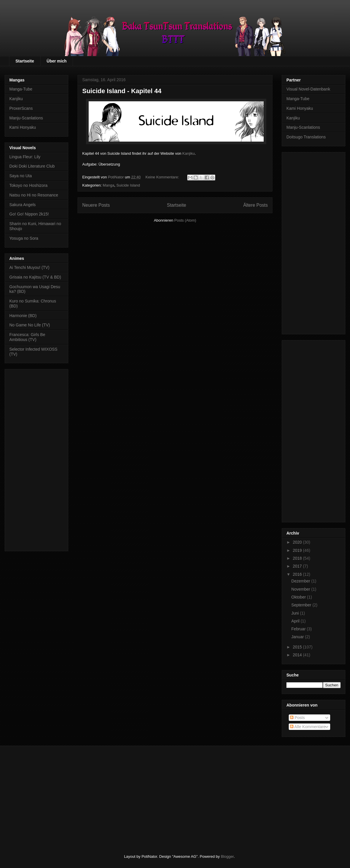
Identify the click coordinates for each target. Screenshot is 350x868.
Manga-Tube (21, 89)
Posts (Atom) (185, 220)
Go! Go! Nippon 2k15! (29, 214)
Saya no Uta (21, 176)
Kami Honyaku (23, 127)
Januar (298, 637)
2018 (298, 558)
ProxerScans (21, 108)
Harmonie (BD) (23, 316)
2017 (298, 566)
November (301, 589)
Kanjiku (189, 153)
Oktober (299, 597)
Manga (108, 185)
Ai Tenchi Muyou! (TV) (29, 267)
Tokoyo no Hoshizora (28, 185)
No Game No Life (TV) (30, 325)
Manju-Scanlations (26, 118)
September (302, 605)
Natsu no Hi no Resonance (34, 195)
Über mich (57, 61)
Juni (296, 613)
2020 (298, 542)
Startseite (25, 61)
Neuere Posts (96, 205)
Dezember (301, 581)
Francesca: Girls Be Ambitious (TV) (27, 337)
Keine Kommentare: (163, 177)
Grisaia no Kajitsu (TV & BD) (35, 277)
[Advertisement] (36, 459)
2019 (298, 550)
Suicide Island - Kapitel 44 (122, 91)
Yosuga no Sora (24, 238)
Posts (297, 718)
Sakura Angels (22, 205)
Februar (299, 629)
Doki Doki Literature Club (32, 166)
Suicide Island (128, 185)
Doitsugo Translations (306, 137)
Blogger (227, 856)
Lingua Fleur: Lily (25, 157)
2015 (298, 647)
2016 (298, 574)
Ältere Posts (256, 205)
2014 (298, 655)
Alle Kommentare (308, 727)
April (296, 621)
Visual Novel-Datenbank (308, 89)
